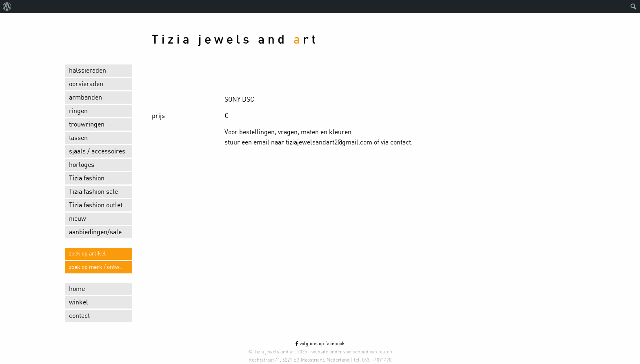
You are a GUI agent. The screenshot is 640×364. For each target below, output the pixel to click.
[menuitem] (7, 7)
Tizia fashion (87, 178)
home (77, 289)
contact (79, 316)
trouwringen (87, 124)
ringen (78, 111)
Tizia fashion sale (93, 192)
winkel (79, 302)
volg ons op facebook (320, 344)
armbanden (86, 98)
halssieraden (88, 71)
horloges (82, 165)
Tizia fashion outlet (96, 205)
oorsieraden (86, 84)
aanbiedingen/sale (95, 232)
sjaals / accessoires (97, 151)
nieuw (78, 219)
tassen (78, 138)
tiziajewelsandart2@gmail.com (329, 142)
